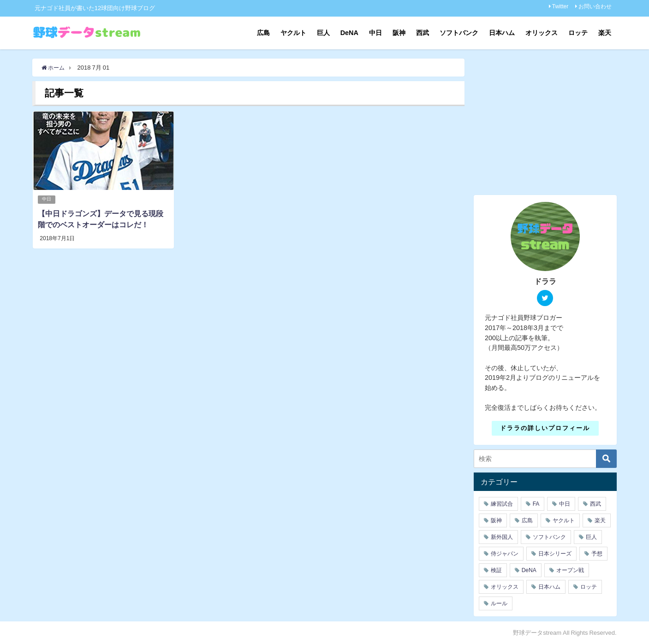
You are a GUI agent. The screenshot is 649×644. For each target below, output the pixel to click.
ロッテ (578, 33)
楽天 (605, 33)
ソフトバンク (459, 33)
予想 (597, 554)
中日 (375, 33)
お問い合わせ (595, 6)
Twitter (560, 6)
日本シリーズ (555, 554)
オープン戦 (570, 570)
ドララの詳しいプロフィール (545, 428)
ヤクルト (293, 33)
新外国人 (502, 537)
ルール (499, 603)
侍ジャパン (505, 554)
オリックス (542, 33)
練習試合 (502, 504)
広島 (263, 33)
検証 (496, 570)
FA (536, 504)
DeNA (349, 33)
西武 (423, 33)
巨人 (323, 33)
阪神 (399, 33)
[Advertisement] (551, 123)
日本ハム (502, 33)
